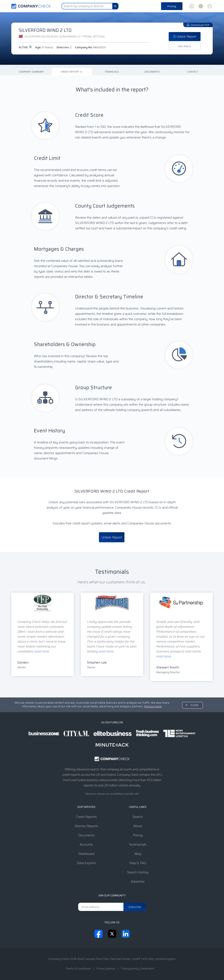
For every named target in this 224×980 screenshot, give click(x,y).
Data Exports (86, 863)
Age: (44, 47)
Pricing (172, 6)
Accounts (86, 844)
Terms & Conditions (78, 968)
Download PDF (198, 25)
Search (138, 817)
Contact (193, 72)
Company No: (91, 47)
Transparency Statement (138, 968)
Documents (152, 72)
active (25, 47)
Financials (112, 72)
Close (194, 705)
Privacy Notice (106, 968)
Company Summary (31, 72)
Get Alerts (185, 46)
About (138, 826)
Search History (138, 872)
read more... (43, 651)
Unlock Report (185, 37)
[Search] (115, 6)
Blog (138, 854)
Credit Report (72, 72)
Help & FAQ (138, 863)
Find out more (153, 706)
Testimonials (138, 844)
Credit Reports (86, 817)
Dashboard (86, 854)
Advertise (138, 881)
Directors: (64, 47)
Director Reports (86, 826)
